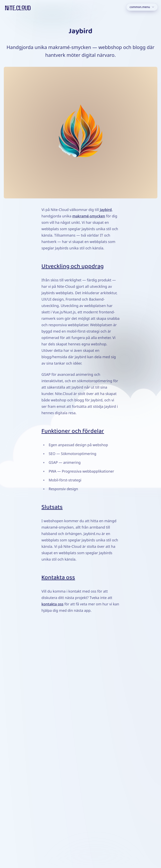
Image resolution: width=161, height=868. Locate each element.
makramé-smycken (89, 216)
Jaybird (106, 210)
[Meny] (142, 7)
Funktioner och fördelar (73, 431)
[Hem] (18, 8)
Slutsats (52, 507)
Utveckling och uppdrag (72, 266)
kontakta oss (52, 604)
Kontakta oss (58, 578)
